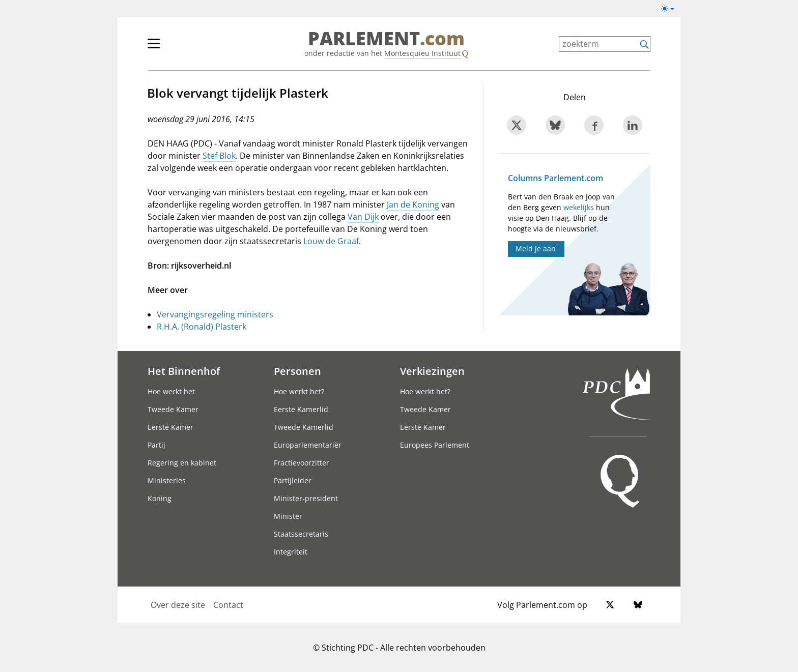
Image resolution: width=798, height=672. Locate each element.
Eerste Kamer (170, 427)
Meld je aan (536, 249)
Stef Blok (219, 156)
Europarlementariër (308, 445)
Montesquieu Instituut (422, 53)
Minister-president (306, 498)
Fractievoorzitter (302, 463)
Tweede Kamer (173, 409)
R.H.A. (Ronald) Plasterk (202, 327)
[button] (668, 9)
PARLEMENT (386, 39)
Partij (156, 445)
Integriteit (291, 552)
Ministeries (167, 480)
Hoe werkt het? (299, 391)
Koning (160, 498)
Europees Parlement (435, 445)
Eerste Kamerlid (301, 409)
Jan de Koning (413, 204)
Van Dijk (363, 217)
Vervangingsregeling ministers (215, 314)
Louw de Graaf (331, 241)
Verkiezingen (432, 371)
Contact (228, 605)
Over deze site (178, 605)
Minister (288, 516)
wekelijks (579, 207)
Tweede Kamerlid (304, 427)
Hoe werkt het (171, 391)
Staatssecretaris (301, 534)
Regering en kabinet (182, 463)
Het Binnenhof (184, 371)
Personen (297, 371)
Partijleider (293, 480)
